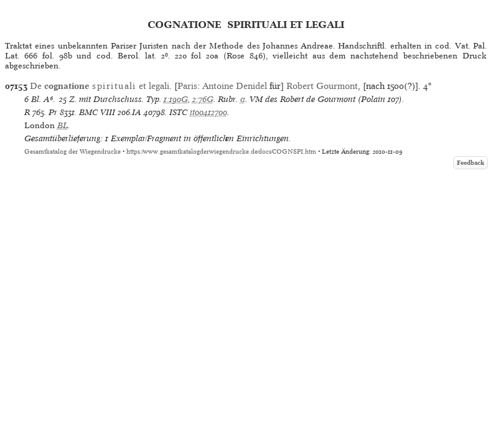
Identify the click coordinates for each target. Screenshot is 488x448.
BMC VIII (97, 112)
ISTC (178, 112)
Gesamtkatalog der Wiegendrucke (73, 152)
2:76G (203, 99)
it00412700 (209, 112)
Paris (187, 86)
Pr (53, 112)
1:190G (176, 99)
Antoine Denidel (235, 86)
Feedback (471, 163)
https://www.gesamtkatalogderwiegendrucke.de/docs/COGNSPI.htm (221, 152)
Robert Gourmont (322, 86)
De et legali (100, 86)
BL (63, 125)
